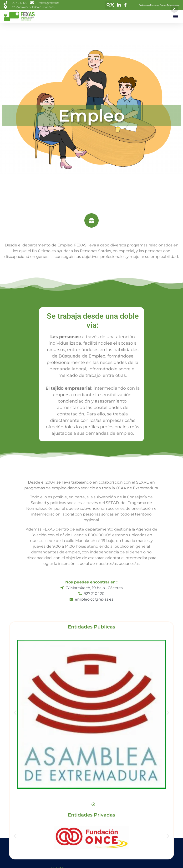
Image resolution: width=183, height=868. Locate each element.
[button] (109, 5)
